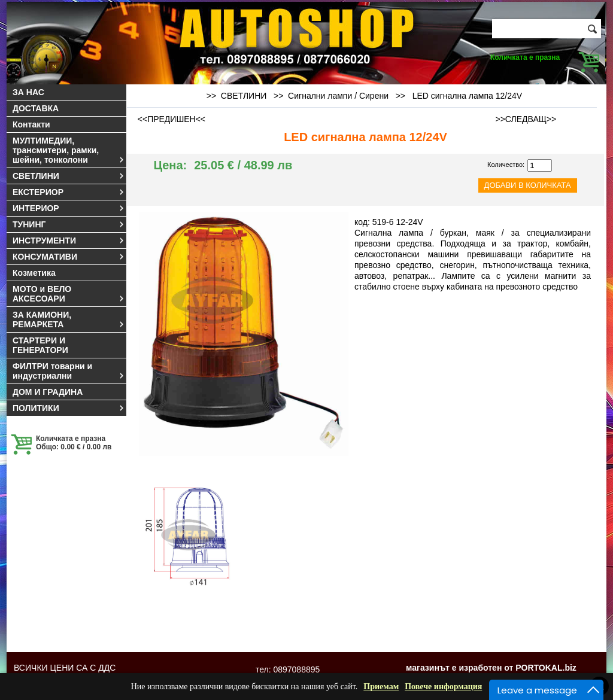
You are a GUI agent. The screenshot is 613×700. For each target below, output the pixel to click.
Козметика (34, 273)
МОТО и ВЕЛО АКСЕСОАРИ (69, 294)
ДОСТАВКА (36, 108)
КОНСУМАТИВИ (69, 257)
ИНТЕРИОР (69, 208)
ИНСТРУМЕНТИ (69, 241)
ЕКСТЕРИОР (69, 192)
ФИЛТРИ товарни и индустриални (69, 371)
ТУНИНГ (69, 224)
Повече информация (443, 687)
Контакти (31, 124)
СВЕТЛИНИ (69, 176)
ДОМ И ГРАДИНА (48, 392)
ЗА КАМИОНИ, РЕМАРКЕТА (69, 319)
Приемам (381, 687)
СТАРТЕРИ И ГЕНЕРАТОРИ (40, 345)
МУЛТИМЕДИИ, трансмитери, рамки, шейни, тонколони (69, 150)
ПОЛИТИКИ (69, 408)
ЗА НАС (28, 92)
